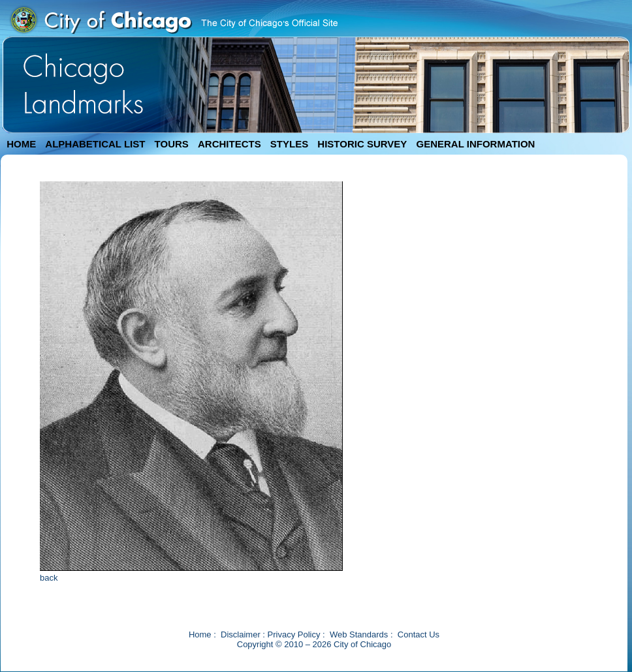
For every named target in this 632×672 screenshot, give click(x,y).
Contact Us (419, 634)
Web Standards (359, 634)
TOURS (172, 144)
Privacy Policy (294, 634)
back (49, 578)
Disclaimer (241, 634)
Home (200, 634)
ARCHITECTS (229, 144)
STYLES (289, 144)
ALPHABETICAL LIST (95, 144)
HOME (21, 144)
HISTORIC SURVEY (362, 144)
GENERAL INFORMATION (476, 144)
